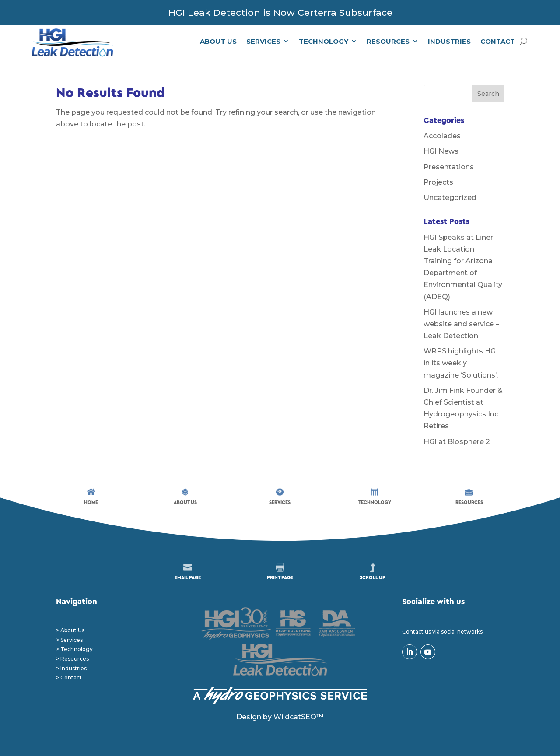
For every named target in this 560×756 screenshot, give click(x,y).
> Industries (71, 668)
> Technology (74, 649)
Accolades (442, 136)
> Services (69, 640)
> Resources (72, 659)
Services (263, 41)
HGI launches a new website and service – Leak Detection (461, 324)
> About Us (70, 630)
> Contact (69, 677)
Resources (388, 41)
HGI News (441, 151)
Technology (324, 41)
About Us (218, 41)
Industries (449, 41)
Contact (498, 41)
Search (488, 94)
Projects (438, 182)
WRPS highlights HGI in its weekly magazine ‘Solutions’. (461, 363)
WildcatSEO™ (298, 717)
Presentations (449, 167)
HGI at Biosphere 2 (457, 442)
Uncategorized (450, 198)
